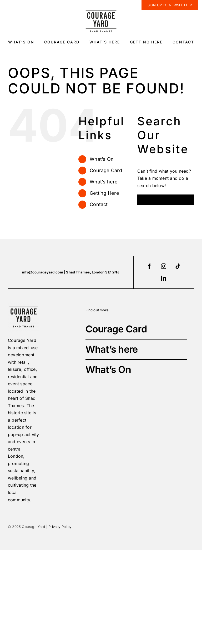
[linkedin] (164, 278)
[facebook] (149, 266)
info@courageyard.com (43, 272)
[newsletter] (170, 5)
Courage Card (106, 170)
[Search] (143, 200)
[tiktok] (178, 266)
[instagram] (164, 266)
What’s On (102, 159)
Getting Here (104, 193)
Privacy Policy (60, 527)
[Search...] (166, 200)
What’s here (104, 182)
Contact (99, 204)
